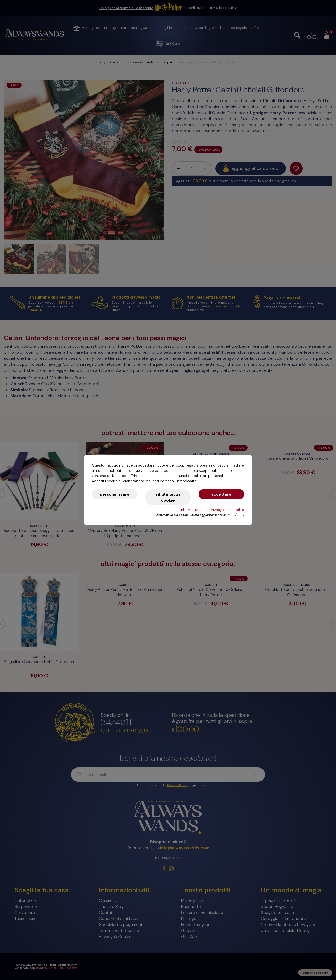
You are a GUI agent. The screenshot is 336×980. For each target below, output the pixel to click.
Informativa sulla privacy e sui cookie (212, 510)
